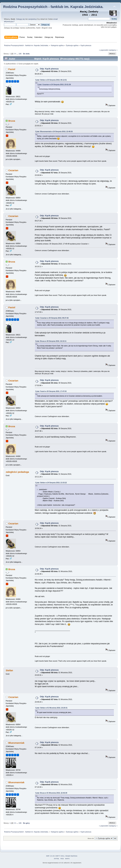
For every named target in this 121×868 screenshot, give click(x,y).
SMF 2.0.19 (50, 856)
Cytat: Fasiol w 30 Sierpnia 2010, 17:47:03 (51, 391)
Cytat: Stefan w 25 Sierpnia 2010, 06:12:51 (51, 80)
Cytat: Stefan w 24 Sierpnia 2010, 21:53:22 (51, 483)
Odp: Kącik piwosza (49, 69)
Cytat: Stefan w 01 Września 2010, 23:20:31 (51, 708)
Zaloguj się (20, 19)
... (18, 54)
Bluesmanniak (16, 743)
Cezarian (13, 170)
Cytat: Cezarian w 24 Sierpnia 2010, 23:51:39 (54, 85)
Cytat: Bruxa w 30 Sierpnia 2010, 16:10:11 (51, 341)
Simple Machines (71, 856)
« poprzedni (104, 50)
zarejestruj (32, 19)
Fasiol (12, 69)
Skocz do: (91, 838)
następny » (113, 50)
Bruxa (12, 121)
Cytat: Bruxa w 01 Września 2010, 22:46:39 (51, 793)
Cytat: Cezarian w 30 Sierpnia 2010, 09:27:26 (52, 318)
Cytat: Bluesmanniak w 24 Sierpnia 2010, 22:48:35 (54, 132)
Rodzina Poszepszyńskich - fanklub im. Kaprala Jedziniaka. (53, 7)
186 (20, 54)
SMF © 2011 (60, 856)
